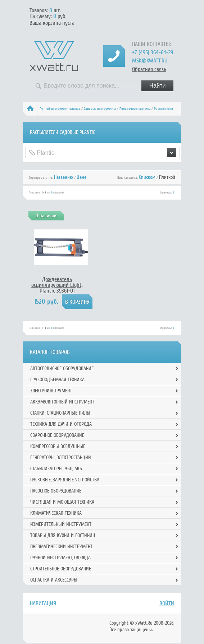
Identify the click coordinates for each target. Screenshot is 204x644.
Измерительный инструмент (61, 524)
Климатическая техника (56, 513)
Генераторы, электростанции (61, 458)
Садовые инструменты (100, 109)
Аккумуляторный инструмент (62, 402)
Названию (64, 177)
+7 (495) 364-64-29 (153, 52)
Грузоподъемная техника (57, 380)
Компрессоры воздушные (58, 446)
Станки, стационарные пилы (60, 413)
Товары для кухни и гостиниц (63, 535)
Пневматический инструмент (61, 547)
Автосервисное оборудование (62, 368)
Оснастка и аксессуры (54, 580)
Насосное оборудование (56, 491)
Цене (81, 177)
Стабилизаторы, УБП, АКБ (56, 469)
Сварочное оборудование (57, 435)
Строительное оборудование (61, 569)
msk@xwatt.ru (150, 61)
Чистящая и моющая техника (62, 502)
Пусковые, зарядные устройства (65, 480)
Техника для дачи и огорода (61, 424)
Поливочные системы (135, 109)
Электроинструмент (51, 391)
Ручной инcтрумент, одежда (60, 109)
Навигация (43, 603)
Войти (167, 603)
